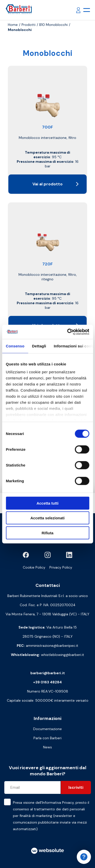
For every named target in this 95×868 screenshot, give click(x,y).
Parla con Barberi (48, 738)
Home (13, 25)
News (48, 747)
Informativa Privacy (58, 802)
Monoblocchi (20, 30)
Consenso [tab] (15, 346)
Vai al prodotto (55, 184)
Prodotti (29, 25)
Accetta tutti (48, 503)
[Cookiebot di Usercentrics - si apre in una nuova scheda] (68, 332)
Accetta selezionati (48, 518)
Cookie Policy (34, 567)
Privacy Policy (61, 567)
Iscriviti (76, 787)
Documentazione (48, 729)
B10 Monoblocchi (53, 25)
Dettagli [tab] (39, 346)
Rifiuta (48, 533)
